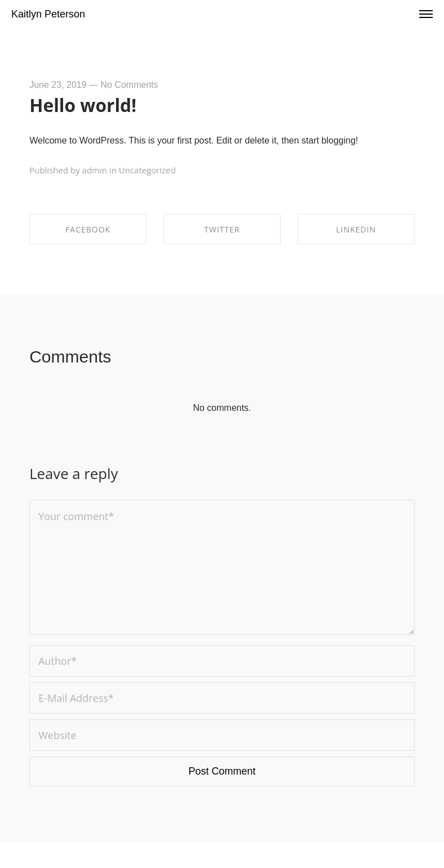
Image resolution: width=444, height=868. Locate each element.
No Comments (130, 85)
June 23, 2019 (58, 85)
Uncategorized (147, 170)
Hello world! (83, 105)
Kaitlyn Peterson (48, 14)
